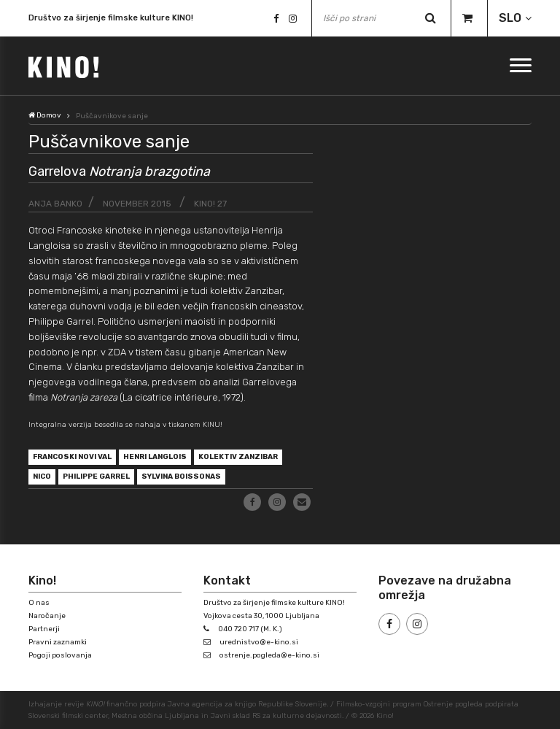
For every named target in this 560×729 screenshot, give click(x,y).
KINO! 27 (210, 204)
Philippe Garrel (96, 477)
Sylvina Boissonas (181, 477)
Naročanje (47, 616)
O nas (39, 603)
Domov (45, 115)
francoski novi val (72, 457)
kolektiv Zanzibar (238, 457)
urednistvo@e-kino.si (259, 642)
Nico (42, 477)
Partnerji (44, 629)
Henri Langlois (155, 457)
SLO (510, 18)
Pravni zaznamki (58, 642)
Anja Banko (55, 204)
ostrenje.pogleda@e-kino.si (269, 655)
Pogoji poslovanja (60, 655)
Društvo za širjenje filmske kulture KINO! (111, 18)
